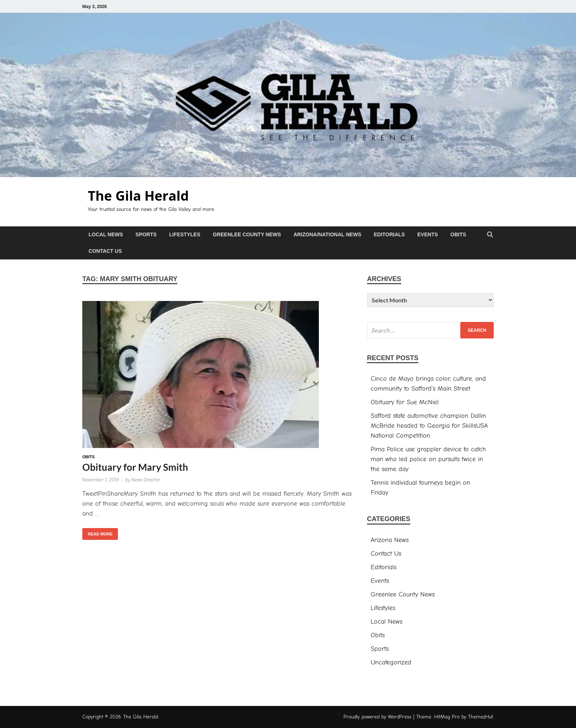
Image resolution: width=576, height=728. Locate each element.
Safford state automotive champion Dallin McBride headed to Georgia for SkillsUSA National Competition (429, 426)
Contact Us (105, 251)
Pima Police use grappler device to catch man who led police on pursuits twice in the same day (428, 459)
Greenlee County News (247, 234)
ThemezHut (480, 717)
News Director (146, 480)
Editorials (389, 234)
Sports (146, 234)
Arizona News (390, 540)
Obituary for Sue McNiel (405, 402)
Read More (97, 532)
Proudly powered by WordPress (377, 717)
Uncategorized (391, 662)
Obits (458, 234)
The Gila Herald (138, 196)
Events (428, 234)
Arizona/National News (327, 234)
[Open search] (490, 235)
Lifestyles (185, 234)
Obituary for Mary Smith (135, 467)
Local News (106, 234)
